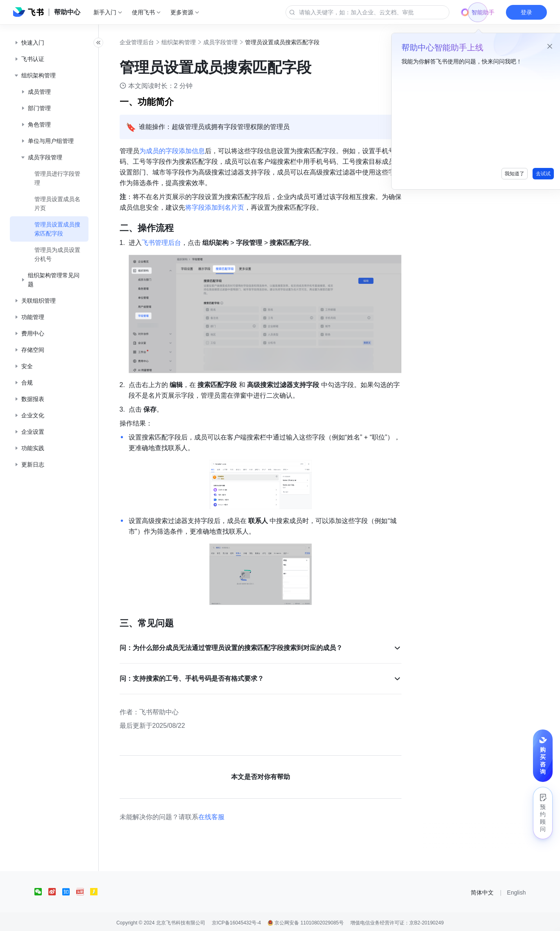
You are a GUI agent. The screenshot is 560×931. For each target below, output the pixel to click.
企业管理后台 (148, 42)
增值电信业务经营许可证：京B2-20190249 (397, 920)
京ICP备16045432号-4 (236, 920)
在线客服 (223, 814)
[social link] (41, 889)
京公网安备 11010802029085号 (306, 920)
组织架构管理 (190, 42)
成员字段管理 (232, 42)
